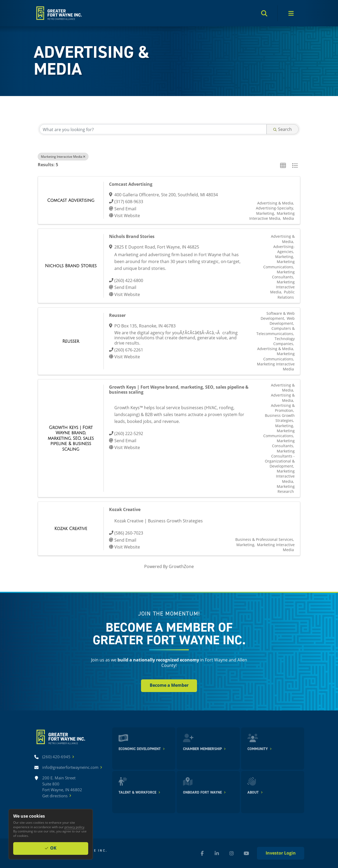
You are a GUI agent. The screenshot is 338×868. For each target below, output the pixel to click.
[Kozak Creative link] (71, 529)
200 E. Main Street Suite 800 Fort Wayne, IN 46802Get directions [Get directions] (62, 787)
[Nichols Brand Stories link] (71, 266)
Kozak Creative (125, 509)
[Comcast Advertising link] (71, 200)
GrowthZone (181, 566)
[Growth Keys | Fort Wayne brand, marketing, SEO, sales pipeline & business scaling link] (71, 438)
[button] (283, 166)
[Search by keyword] (153, 129)
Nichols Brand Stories (132, 236)
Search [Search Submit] (283, 129)
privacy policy (74, 827)
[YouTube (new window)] (246, 853)
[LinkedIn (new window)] (217, 853)
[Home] (58, 13)
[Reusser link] (71, 341)
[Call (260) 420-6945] (56, 757)
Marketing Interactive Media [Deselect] (63, 156)
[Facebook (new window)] (202, 853)
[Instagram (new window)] (232, 853)
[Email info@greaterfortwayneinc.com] (70, 767)
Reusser (117, 315)
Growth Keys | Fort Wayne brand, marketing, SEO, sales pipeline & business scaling (179, 390)
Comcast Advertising (131, 184)
